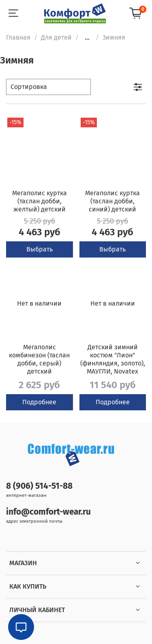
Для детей (56, 37)
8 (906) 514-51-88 (39, 486)
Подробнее (39, 402)
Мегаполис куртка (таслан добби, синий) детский (112, 201)
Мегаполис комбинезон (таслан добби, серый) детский (39, 359)
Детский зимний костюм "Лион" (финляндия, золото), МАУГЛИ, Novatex (113, 359)
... (87, 38)
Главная (18, 37)
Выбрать (40, 249)
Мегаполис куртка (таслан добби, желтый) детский (40, 201)
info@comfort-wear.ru (48, 512)
